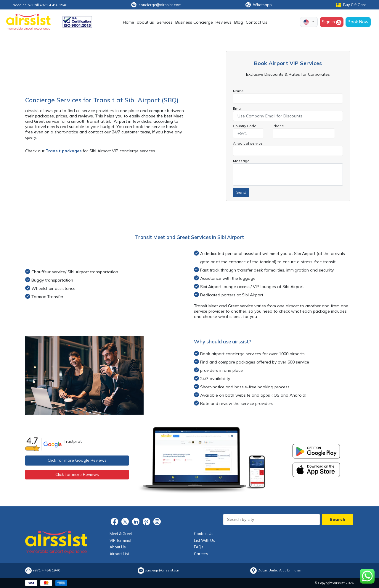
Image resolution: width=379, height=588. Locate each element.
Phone (278, 126)
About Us (118, 547)
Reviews (224, 22)
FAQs (199, 547)
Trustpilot (73, 441)
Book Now (358, 22)
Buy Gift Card (351, 5)
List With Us (204, 540)
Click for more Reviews (77, 474)
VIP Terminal (120, 540)
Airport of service (248, 143)
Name (238, 91)
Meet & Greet (121, 534)
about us (145, 22)
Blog (239, 22)
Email (238, 108)
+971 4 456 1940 (46, 570)
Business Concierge (194, 22)
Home (129, 22)
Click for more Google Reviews (77, 460)
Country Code (245, 126)
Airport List (119, 554)
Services (165, 22)
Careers (201, 554)
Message (241, 161)
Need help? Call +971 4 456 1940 (40, 5)
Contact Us (257, 22)
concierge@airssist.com (156, 5)
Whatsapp (259, 5)
